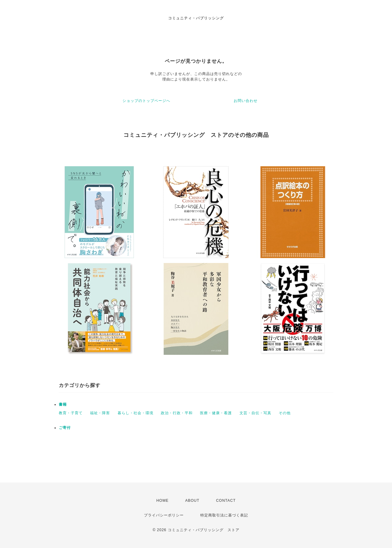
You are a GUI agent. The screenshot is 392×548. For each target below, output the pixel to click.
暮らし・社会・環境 (136, 413)
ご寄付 (65, 428)
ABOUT (192, 501)
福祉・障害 (100, 413)
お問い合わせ (246, 101)
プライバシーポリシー (164, 515)
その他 (285, 413)
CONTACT (226, 501)
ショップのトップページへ (146, 101)
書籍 (63, 404)
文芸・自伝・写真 (255, 413)
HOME (162, 501)
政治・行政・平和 (177, 413)
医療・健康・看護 (216, 413)
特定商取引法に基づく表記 (224, 515)
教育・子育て (71, 413)
